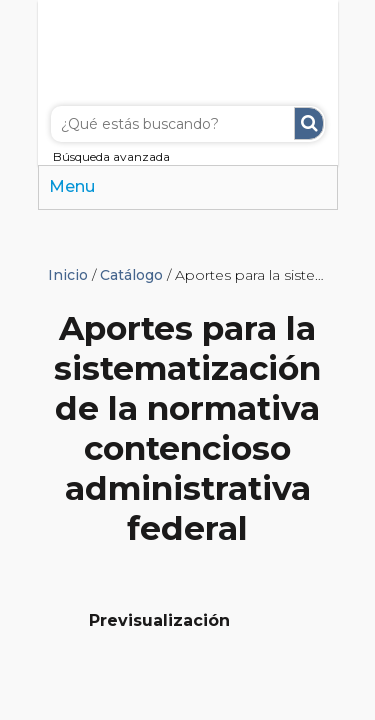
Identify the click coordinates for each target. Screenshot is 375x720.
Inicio (68, 275)
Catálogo (131, 275)
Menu (72, 186)
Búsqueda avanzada (111, 156)
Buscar (309, 123)
